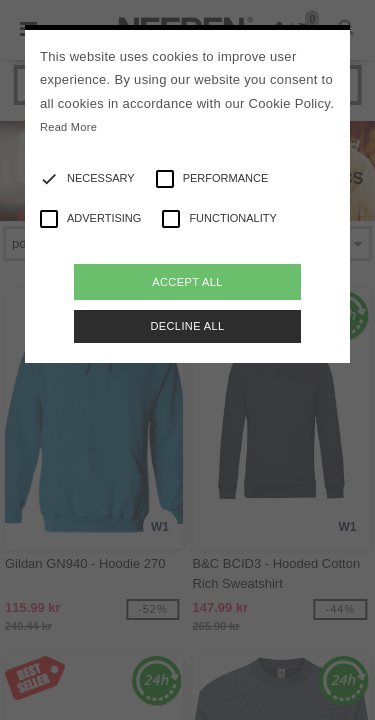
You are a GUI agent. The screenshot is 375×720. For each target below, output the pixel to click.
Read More (68, 127)
